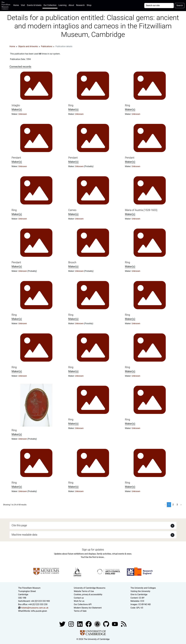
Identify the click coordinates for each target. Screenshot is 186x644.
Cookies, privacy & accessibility (88, 594)
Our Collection (50, 5)
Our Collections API (83, 604)
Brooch (72, 262)
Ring (71, 105)
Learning (62, 5)
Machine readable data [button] (24, 535)
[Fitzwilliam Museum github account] (106, 624)
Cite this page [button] (19, 525)
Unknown (23, 114)
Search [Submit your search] (180, 5)
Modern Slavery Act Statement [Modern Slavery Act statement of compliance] (88, 608)
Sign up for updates (93, 550)
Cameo (72, 210)
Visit (23, 5)
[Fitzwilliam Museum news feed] (124, 624)
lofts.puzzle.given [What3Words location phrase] (39, 611)
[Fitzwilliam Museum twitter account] (63, 624)
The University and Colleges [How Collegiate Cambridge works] (143, 588)
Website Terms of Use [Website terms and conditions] (84, 591)
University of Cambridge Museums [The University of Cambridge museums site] (90, 588)
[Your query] (159, 6)
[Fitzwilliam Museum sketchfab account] (98, 624)
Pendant (16, 158)
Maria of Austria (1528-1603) (141, 210)
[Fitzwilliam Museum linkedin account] (89, 624)
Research (80, 5)
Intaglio (16, 105)
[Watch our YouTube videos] (115, 624)
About (71, 5)
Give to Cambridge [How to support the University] (139, 594)
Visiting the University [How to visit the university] (140, 591)
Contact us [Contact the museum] (79, 598)
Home (17, 5)
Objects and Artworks (28, 46)
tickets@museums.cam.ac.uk (35, 608)
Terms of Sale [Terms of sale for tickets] (80, 611)
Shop (89, 5)
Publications (47, 46)
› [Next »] (181, 505)
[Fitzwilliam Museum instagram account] (71, 624)
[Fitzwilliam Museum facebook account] (80, 624)
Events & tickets (34, 5)
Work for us (79, 601)
